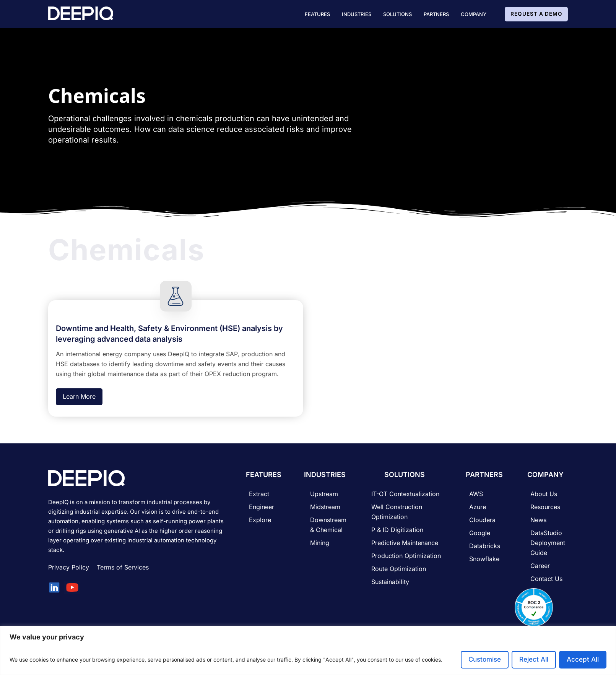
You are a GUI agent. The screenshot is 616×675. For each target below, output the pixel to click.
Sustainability (390, 582)
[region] (308, 650)
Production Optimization (406, 556)
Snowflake (484, 559)
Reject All (534, 659)
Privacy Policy (69, 567)
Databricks (485, 546)
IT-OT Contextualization (405, 494)
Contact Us (546, 579)
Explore (260, 520)
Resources (545, 507)
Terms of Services (123, 567)
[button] (317, 14)
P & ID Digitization (397, 530)
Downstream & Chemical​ (328, 525)
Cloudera (482, 520)
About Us (544, 494)
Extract (259, 494)
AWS (476, 494)
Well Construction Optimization (397, 512)
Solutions (397, 14)
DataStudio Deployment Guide (548, 543)
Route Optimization (399, 569)
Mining (320, 543)
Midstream (325, 507)
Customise (485, 659)
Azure (478, 507)
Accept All (583, 659)
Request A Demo (536, 14)
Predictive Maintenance (405, 543)
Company (474, 14)
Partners (436, 14)
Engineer (262, 507)
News (538, 520)
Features (317, 14)
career (540, 566)
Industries (357, 14)
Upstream (324, 494)
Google (480, 533)
